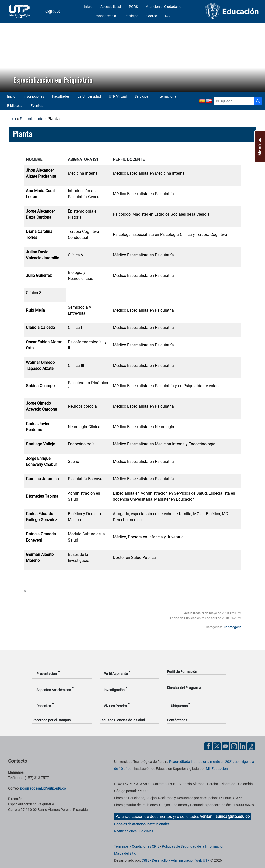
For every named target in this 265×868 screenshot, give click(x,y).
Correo (152, 16)
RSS (168, 16)
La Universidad (89, 96)
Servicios (142, 96)
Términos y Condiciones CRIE (137, 846)
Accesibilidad (111, 7)
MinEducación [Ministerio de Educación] (217, 769)
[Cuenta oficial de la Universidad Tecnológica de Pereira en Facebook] (209, 746)
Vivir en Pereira (115, 706)
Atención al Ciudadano (164, 7)
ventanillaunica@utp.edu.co (225, 816)
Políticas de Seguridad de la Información (193, 846)
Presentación (47, 674)
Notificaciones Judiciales (134, 831)
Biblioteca (15, 106)
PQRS (133, 7)
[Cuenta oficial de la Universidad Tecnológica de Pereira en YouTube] (226, 746)
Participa (131, 16)
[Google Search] (234, 101)
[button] (8, 57)
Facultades (61, 96)
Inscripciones (34, 96)
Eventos (37, 106)
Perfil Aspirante (116, 674)
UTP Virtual (118, 96)
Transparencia (105, 16)
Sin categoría (32, 119)
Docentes (44, 706)
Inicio (88, 7)
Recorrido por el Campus (51, 720)
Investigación (114, 690)
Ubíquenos (179, 706)
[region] (132, 57)
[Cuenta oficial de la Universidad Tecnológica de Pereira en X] (217, 746)
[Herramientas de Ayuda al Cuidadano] (251, 746)
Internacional (167, 96)
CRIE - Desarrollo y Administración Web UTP (176, 860)
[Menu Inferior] (259, 146)
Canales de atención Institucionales (142, 824)
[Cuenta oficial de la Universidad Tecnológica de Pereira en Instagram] (234, 746)
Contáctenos (177, 720)
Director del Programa (184, 688)
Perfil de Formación (182, 672)
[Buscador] (258, 101)
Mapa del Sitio (125, 853)
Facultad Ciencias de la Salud (122, 720)
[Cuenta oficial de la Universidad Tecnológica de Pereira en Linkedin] (243, 746)
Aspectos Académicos (54, 690)
